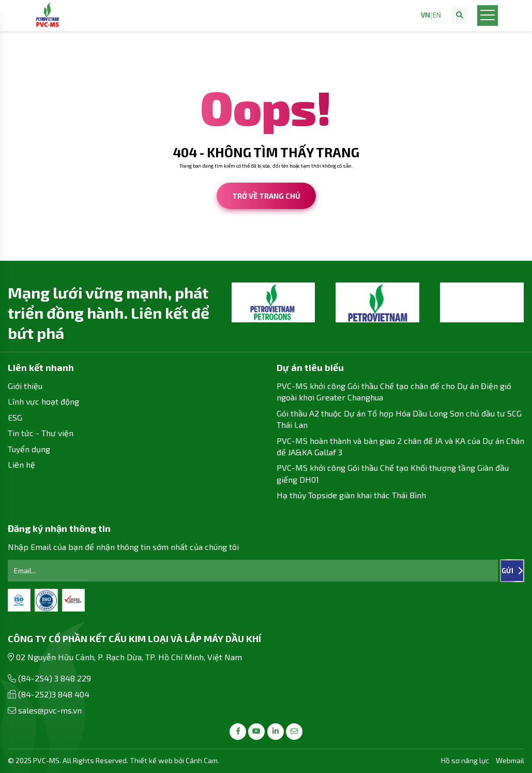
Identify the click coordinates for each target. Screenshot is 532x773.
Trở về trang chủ (266, 196)
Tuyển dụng (29, 449)
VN (425, 15)
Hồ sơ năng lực (465, 760)
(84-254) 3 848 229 (55, 678)
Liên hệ (21, 464)
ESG (15, 417)
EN (437, 15)
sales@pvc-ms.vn (50, 710)
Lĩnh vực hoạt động (43, 401)
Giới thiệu (25, 386)
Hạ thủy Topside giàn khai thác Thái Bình (351, 495)
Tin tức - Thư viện (41, 433)
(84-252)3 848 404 (54, 694)
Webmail (510, 760)
